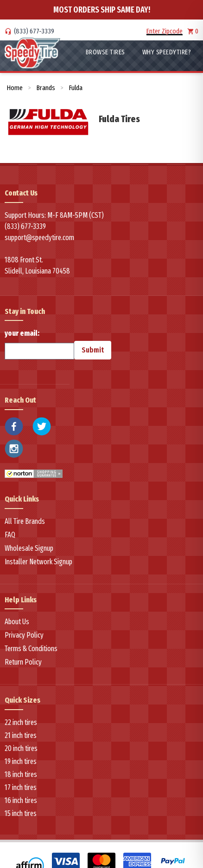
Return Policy (23, 662)
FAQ (10, 535)
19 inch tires (21, 761)
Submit (93, 350)
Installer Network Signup (38, 562)
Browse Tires (105, 52)
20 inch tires (21, 748)
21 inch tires (21, 735)
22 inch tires (21, 722)
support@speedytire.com (39, 238)
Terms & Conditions (31, 649)
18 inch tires (21, 774)
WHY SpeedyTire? (167, 52)
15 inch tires (21, 813)
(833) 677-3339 (34, 31)
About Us (17, 622)
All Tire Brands (25, 521)
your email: (39, 344)
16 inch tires (21, 800)
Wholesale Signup (29, 548)
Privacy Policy (24, 635)
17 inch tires (21, 787)
